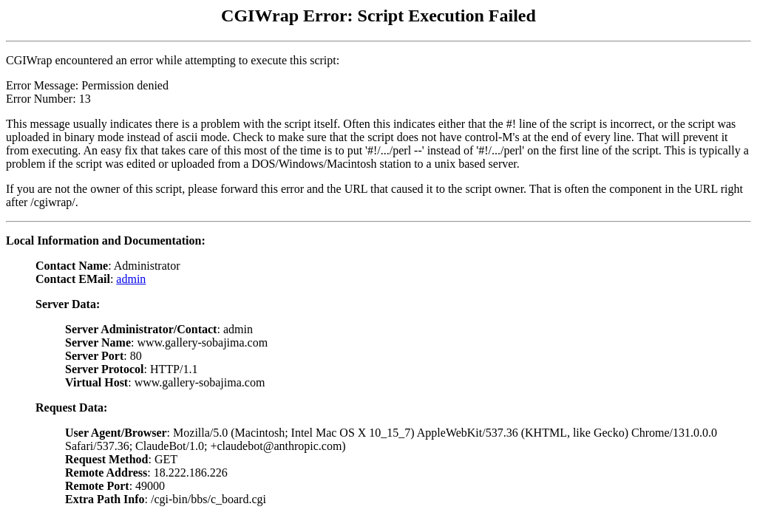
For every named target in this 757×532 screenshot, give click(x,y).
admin (131, 279)
